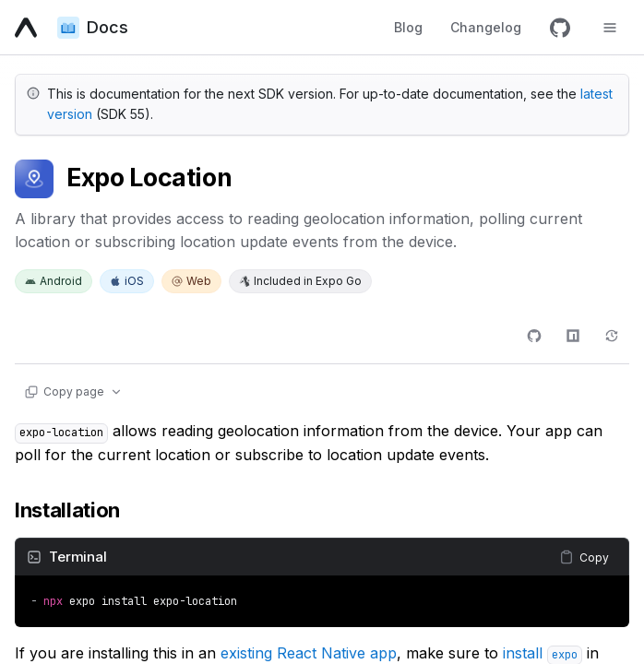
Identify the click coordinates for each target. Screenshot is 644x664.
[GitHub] (560, 28)
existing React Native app (309, 653)
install (543, 653)
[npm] (573, 336)
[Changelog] (612, 336)
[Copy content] (584, 557)
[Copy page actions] (73, 392)
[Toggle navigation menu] (610, 28)
